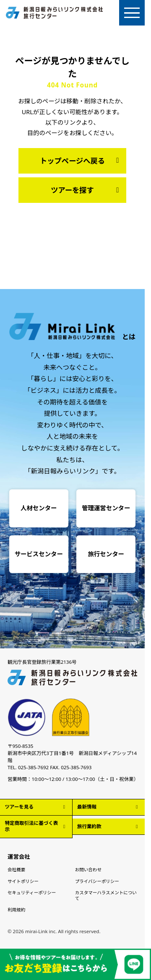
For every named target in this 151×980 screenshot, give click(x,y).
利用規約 (16, 910)
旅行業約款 (108, 826)
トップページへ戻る (81, 161)
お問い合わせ (88, 870)
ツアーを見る (36, 807)
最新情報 (108, 807)
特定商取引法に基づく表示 (36, 826)
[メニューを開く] (132, 13)
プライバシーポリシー (97, 881)
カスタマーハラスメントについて (106, 896)
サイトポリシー (23, 881)
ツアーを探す (86, 190)
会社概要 (16, 870)
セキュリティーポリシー (32, 893)
